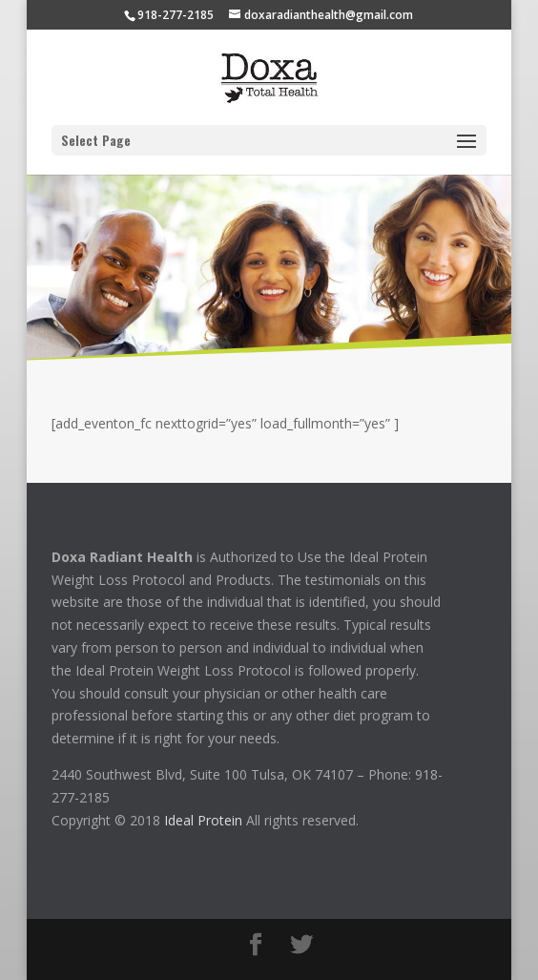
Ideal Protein (203, 820)
